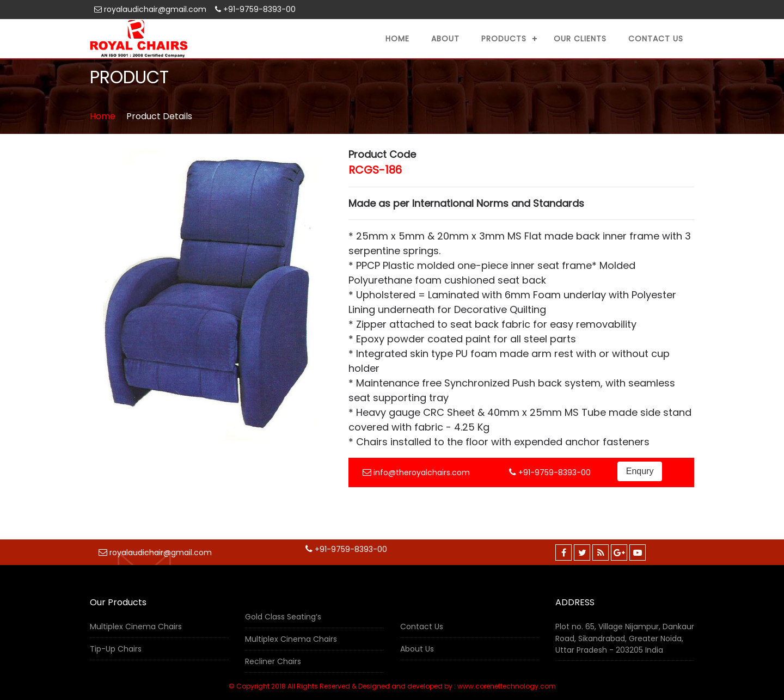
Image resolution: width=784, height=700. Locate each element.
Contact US (656, 39)
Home (397, 39)
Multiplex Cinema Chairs (136, 627)
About (445, 39)
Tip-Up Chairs (116, 649)
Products (504, 39)
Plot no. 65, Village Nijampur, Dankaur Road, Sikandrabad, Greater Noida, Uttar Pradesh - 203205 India (625, 638)
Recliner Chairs (273, 661)
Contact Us (422, 627)
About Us (417, 649)
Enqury (640, 471)
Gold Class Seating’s (283, 617)
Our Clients (580, 39)
